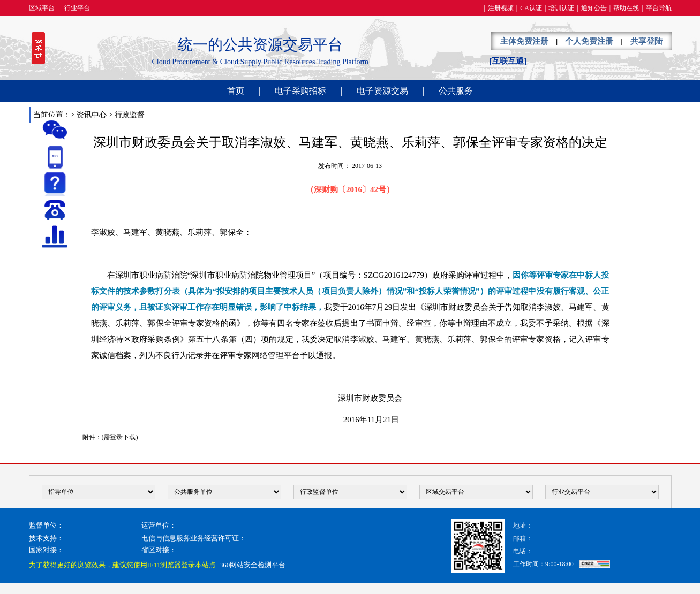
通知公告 (594, 8)
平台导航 (659, 8)
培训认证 (561, 8)
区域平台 (42, 8)
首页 (236, 91)
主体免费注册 (524, 41)
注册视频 (501, 8)
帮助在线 (626, 8)
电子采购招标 (300, 91)
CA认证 (531, 8)
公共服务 (456, 91)
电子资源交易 (382, 91)
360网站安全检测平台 (253, 565)
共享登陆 (646, 41)
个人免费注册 (589, 41)
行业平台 (77, 8)
